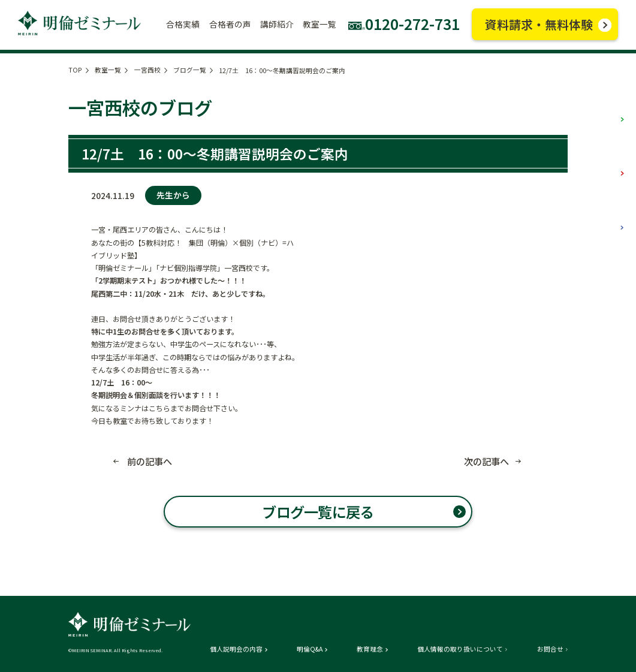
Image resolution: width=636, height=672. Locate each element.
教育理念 (370, 650)
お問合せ (550, 650)
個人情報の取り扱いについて (460, 650)
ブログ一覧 (190, 70)
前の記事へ (150, 461)
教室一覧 (108, 70)
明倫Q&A (310, 650)
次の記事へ (486, 461)
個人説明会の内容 (236, 650)
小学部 (602, 108)
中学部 (602, 162)
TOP (75, 70)
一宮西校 (147, 70)
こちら (159, 408)
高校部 (602, 216)
